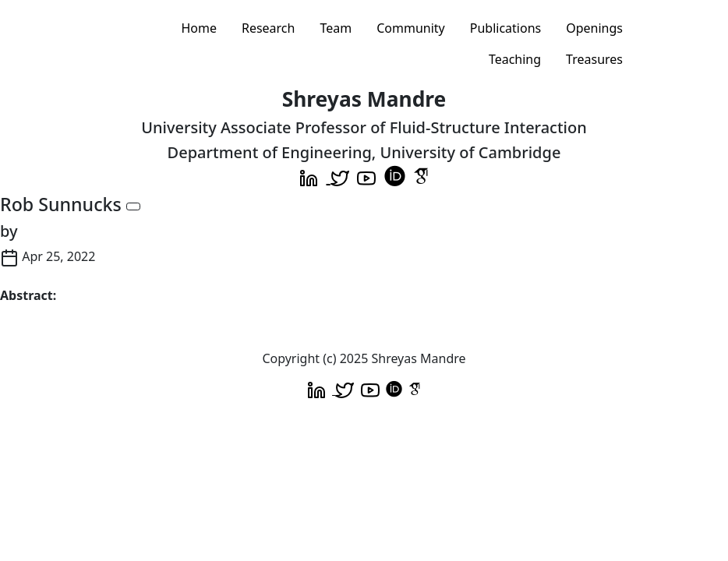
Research (269, 28)
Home (199, 28)
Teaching (515, 59)
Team (336, 28)
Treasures (594, 59)
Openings (594, 28)
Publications (505, 28)
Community (411, 28)
